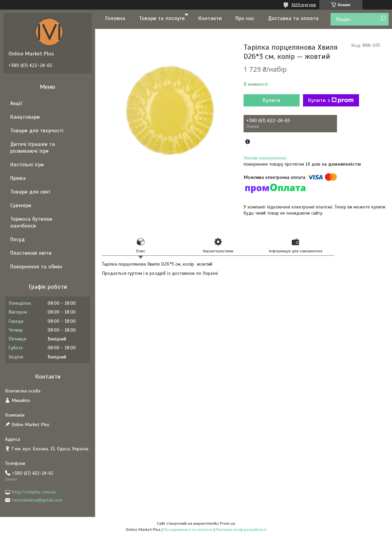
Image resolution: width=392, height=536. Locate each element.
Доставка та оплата (293, 18)
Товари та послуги (162, 18)
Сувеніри (21, 205)
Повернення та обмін (36, 267)
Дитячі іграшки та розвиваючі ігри (33, 148)
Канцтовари (25, 117)
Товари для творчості (37, 131)
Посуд (17, 239)
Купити (271, 100)
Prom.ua (228, 523)
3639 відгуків (304, 5)
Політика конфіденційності (241, 530)
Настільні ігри (27, 165)
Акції (16, 103)
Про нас (245, 18)
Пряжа (18, 178)
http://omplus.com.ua (34, 492)
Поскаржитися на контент (188, 530)
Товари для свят (30, 192)
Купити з (331, 100)
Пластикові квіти (31, 253)
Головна (115, 18)
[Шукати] (383, 19)
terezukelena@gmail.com (37, 500)
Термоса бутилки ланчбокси (31, 222)
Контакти (210, 18)
